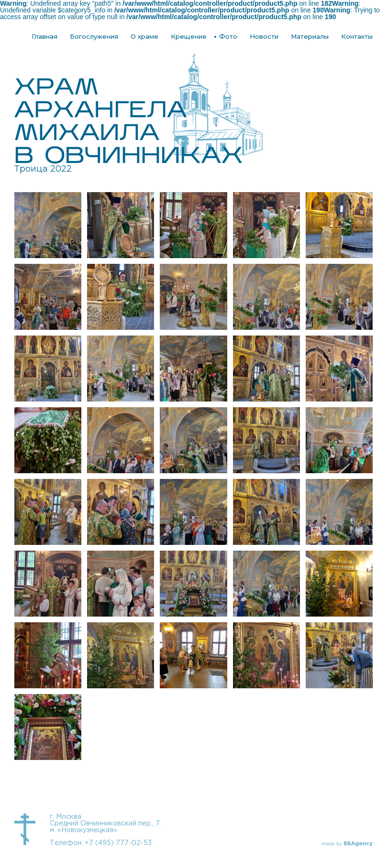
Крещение (189, 36)
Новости (264, 36)
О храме (144, 36)
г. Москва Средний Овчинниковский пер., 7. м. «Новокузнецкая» (105, 824)
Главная (44, 36)
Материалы (310, 36)
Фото (228, 36)
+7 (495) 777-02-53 (118, 843)
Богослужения (94, 36)
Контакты (357, 36)
